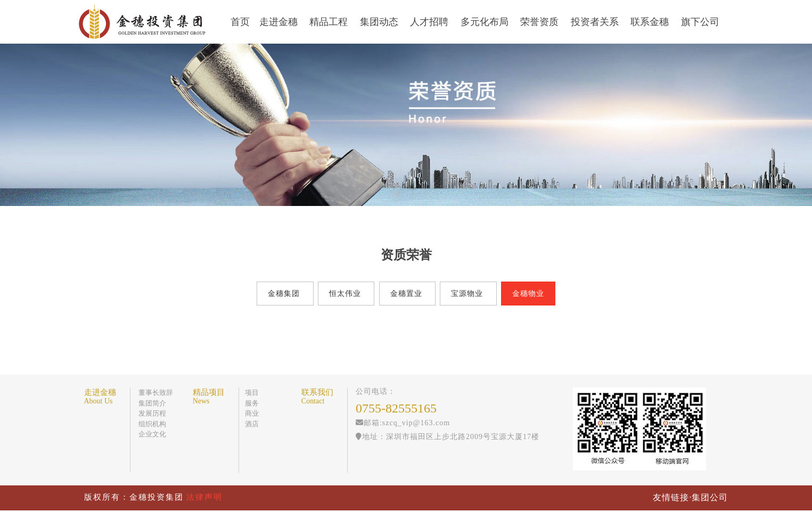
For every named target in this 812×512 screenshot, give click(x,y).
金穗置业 (406, 294)
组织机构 (152, 424)
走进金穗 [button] (280, 22)
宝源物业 (467, 294)
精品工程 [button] (330, 22)
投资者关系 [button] (596, 22)
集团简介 (152, 403)
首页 (240, 22)
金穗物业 (528, 294)
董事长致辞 (156, 393)
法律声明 (204, 497)
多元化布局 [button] (486, 22)
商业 (252, 413)
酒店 (252, 424)
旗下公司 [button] (702, 22)
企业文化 (152, 434)
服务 (252, 403)
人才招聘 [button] (430, 22)
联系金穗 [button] (651, 22)
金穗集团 (284, 294)
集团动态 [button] (380, 22)
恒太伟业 (345, 294)
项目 (252, 393)
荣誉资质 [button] (541, 22)
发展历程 (152, 413)
